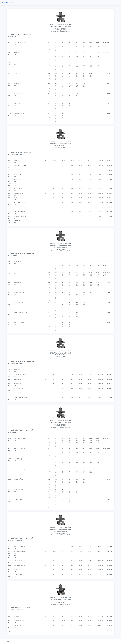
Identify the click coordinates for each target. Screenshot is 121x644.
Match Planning (8, 2)
